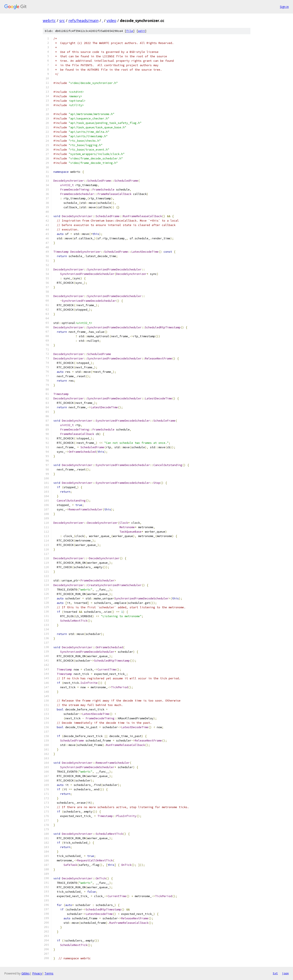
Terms (49, 973)
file (130, 31)
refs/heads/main (83, 21)
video (111, 21)
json (285, 973)
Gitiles (26, 973)
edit (142, 31)
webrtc (49, 21)
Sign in (284, 7)
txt (275, 973)
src (62, 21)
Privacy (37, 973)
